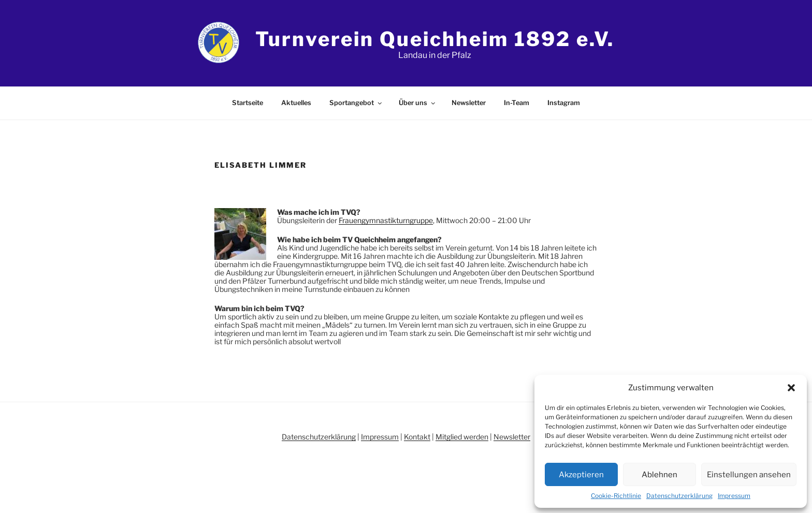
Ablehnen (659, 475)
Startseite (248, 103)
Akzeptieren (581, 475)
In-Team (517, 103)
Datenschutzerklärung (679, 496)
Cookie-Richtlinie (616, 496)
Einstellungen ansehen (749, 475)
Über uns (418, 103)
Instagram (564, 103)
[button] (791, 388)
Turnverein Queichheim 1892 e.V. (434, 39)
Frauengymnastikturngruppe (386, 220)
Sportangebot (356, 103)
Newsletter (469, 103)
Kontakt (417, 437)
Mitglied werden (462, 437)
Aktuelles (296, 103)
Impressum (734, 496)
